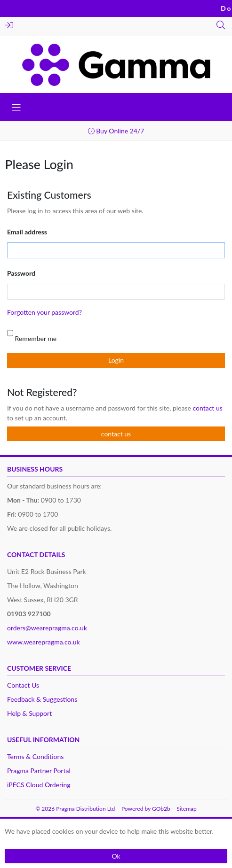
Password (21, 273)
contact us (207, 408)
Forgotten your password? (44, 312)
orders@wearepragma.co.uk (47, 628)
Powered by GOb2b (146, 809)
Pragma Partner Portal (39, 771)
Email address (27, 232)
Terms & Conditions (35, 756)
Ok (116, 856)
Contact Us (23, 685)
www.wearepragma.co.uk (44, 642)
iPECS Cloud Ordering (39, 785)
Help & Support (29, 713)
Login (9, 25)
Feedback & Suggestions (42, 699)
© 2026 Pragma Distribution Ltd (75, 809)
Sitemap (187, 809)
